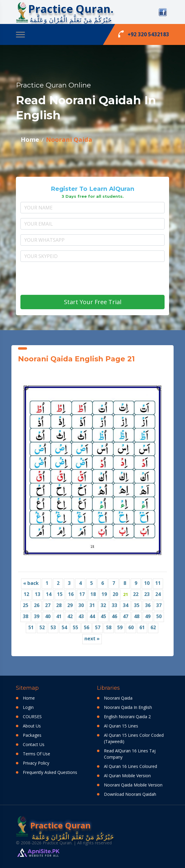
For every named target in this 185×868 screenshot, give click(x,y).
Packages (32, 735)
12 (26, 594)
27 (48, 605)
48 (137, 616)
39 (37, 616)
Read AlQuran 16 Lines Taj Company (130, 754)
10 (147, 583)
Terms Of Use (36, 754)
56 (86, 627)
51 (31, 627)
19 (104, 594)
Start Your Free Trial (93, 302)
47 (126, 616)
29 (70, 605)
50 (159, 616)
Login (28, 707)
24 (158, 594)
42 (70, 616)
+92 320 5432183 (144, 34)
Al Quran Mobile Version (127, 776)
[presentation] (92, 278)
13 (38, 594)
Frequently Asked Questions (50, 772)
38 (26, 616)
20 (115, 594)
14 (49, 594)
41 (59, 616)
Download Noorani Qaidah (130, 794)
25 (26, 605)
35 (137, 605)
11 (158, 583)
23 (147, 594)
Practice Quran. (71, 9)
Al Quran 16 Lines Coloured (130, 766)
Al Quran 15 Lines (121, 726)
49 (148, 616)
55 (75, 627)
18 (93, 594)
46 (114, 616)
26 (37, 605)
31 (92, 605)
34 (126, 605)
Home (30, 139)
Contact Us (34, 744)
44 (92, 616)
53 (53, 627)
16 (71, 594)
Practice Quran (53, 826)
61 (142, 627)
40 (48, 616)
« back (31, 583)
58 (109, 627)
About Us (32, 726)
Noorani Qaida (69, 139)
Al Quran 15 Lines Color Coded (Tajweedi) (134, 738)
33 (114, 605)
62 (153, 627)
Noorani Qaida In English (128, 707)
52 (42, 627)
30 (81, 605)
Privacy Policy (36, 763)
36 (148, 605)
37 (159, 605)
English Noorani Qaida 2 (127, 717)
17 (82, 594)
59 (120, 627)
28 (59, 605)
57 (98, 627)
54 (64, 627)
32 (103, 605)
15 (60, 594)
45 (103, 616)
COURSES (32, 717)
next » (92, 638)
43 (81, 616)
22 (136, 594)
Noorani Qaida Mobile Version (133, 785)
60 (131, 627)
